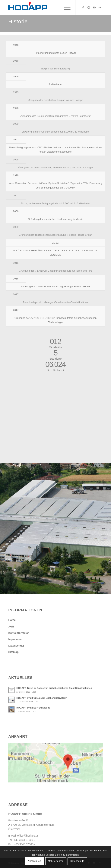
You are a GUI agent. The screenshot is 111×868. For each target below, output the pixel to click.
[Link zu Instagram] (89, 7)
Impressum (15, 639)
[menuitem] (65, 7)
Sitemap (13, 652)
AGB (11, 627)
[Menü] (65, 7)
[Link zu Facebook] (83, 7)
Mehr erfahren (56, 861)
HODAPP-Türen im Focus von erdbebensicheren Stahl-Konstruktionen (54, 688)
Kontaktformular (19, 633)
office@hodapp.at (28, 836)
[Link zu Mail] (100, 7)
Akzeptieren (34, 861)
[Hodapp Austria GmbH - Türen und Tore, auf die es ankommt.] (46, 7)
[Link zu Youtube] (94, 7)
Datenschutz (16, 646)
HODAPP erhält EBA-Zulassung (33, 708)
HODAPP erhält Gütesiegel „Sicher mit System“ (42, 698)
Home (12, 620)
